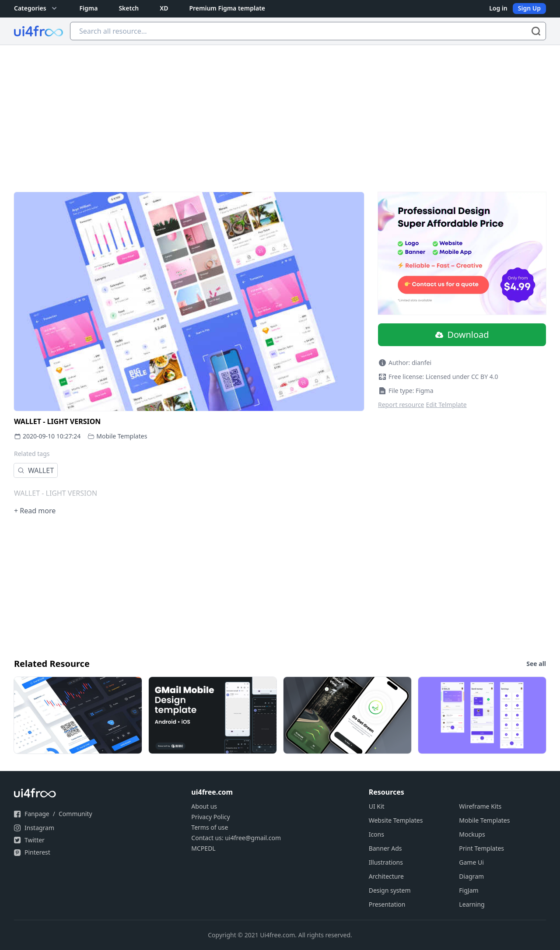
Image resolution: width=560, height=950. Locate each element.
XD (164, 8)
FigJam (469, 890)
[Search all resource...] (308, 31)
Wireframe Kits (480, 806)
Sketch (129, 8)
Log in (498, 8)
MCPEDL (203, 848)
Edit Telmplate (446, 405)
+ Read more (35, 511)
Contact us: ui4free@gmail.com (236, 838)
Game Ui (471, 862)
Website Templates (396, 820)
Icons (376, 834)
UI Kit (377, 806)
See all (536, 664)
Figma (89, 8)
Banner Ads (385, 848)
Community (75, 814)
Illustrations (386, 862)
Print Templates (481, 848)
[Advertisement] (280, 111)
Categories (36, 8)
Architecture (386, 876)
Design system (390, 890)
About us (204, 806)
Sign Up (529, 8)
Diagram (471, 876)
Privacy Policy (210, 817)
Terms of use (210, 827)
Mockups (472, 834)
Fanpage (37, 814)
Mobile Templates (122, 436)
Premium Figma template (227, 8)
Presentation (387, 904)
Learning (472, 904)
